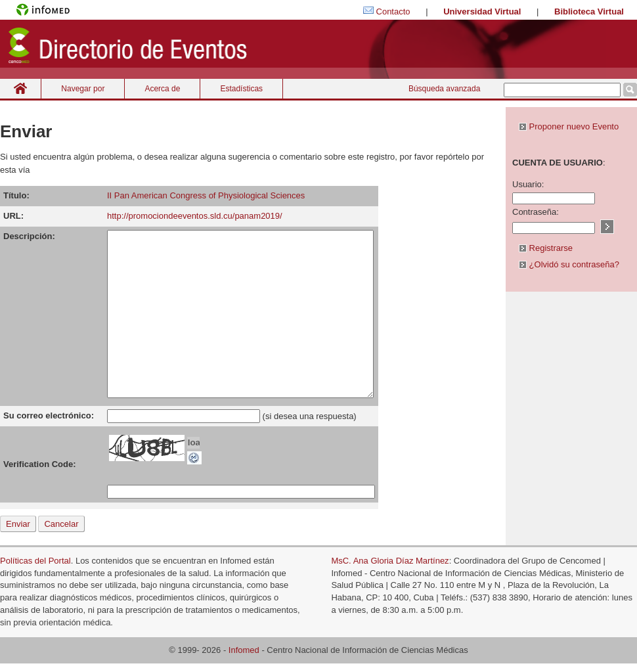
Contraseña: (536, 212)
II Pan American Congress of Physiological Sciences (206, 195)
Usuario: (528, 184)
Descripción (28, 236)
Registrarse (546, 248)
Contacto (393, 11)
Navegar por (83, 89)
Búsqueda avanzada (444, 89)
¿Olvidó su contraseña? (569, 264)
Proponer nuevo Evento (569, 126)
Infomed (244, 650)
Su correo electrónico (47, 415)
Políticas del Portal (35, 561)
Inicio (20, 88)
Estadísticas (241, 89)
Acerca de (162, 89)
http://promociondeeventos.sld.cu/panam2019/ (195, 216)
